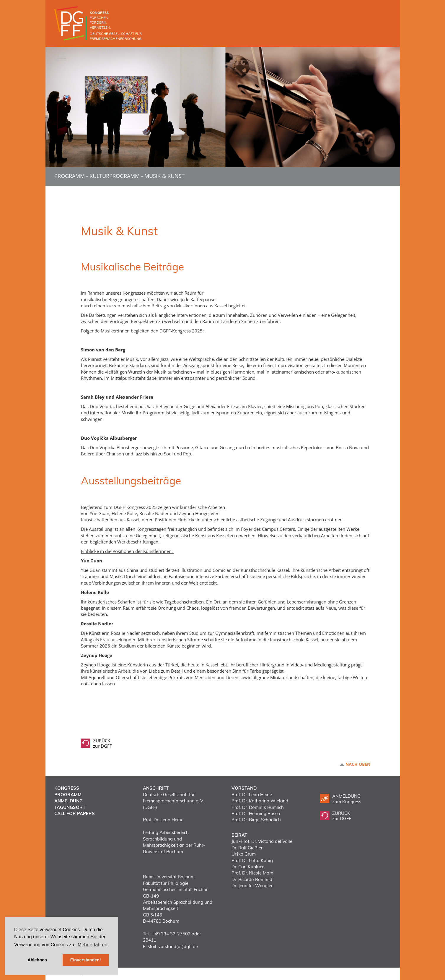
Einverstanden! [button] (86, 960)
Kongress (67, 788)
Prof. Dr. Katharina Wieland (260, 801)
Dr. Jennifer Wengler (252, 886)
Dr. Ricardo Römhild (252, 879)
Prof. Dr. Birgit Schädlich (256, 820)
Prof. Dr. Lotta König (252, 860)
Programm (70, 176)
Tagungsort (70, 807)
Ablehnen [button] (37, 960)
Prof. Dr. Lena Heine (252, 795)
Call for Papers (75, 813)
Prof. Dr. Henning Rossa (256, 813)
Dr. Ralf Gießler (247, 848)
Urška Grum (244, 854)
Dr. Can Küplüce (248, 867)
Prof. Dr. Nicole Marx (252, 873)
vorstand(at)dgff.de (178, 946)
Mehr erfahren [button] (93, 945)
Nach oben (358, 764)
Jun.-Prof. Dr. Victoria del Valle (262, 841)
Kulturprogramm (115, 176)
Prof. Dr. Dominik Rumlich (258, 807)
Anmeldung (69, 801)
